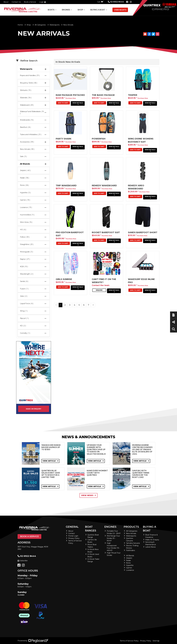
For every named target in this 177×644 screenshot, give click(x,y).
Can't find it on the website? (104, 281)
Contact (71, 533)
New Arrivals (131, 533)
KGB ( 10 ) (34, 267)
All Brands (34, 164)
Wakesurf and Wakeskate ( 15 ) (34, 112)
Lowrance (130, 570)
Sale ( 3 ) (34, 157)
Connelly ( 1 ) (34, 333)
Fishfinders (130, 550)
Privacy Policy (74, 538)
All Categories (40, 25)
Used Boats (120, 10)
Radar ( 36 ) (34, 178)
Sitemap (156, 641)
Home (20, 25)
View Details (78, 104)
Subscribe (23, 561)
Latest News (150, 547)
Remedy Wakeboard (104, 186)
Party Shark (64, 139)
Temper (133, 95)
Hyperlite (130, 565)
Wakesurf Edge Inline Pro (141, 281)
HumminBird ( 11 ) (34, 215)
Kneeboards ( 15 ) (34, 120)
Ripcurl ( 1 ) (34, 318)
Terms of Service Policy (129, 641)
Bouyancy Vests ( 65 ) (34, 83)
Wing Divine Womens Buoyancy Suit (141, 140)
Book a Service (30, 2)
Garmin (129, 568)
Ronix (128, 563)
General (72, 527)
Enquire (99, 290)
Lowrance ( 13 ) (34, 208)
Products (131, 527)
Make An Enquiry (152, 540)
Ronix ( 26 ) (34, 185)
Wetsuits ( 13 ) (34, 90)
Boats (51, 10)
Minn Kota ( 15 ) (34, 222)
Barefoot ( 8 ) (34, 127)
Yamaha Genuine (133, 543)
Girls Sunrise (64, 279)
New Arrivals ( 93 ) (34, 149)
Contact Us (16, 2)
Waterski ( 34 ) (34, 98)
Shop (80, 10)
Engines (66, 10)
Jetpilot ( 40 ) (34, 171)
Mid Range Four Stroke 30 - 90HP (113, 538)
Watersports (54, 25)
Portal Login (73, 536)
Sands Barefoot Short (143, 232)
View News (88, 495)
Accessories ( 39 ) (34, 142)
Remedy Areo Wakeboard (136, 187)
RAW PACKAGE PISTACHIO (70, 95)
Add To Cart (99, 103)
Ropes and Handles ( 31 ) (34, 76)
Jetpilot (129, 558)
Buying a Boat (98, 10)
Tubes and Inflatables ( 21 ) (34, 135)
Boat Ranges (91, 529)
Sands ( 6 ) (34, 281)
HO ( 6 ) (34, 230)
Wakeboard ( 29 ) (34, 105)
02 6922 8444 (116, 2)
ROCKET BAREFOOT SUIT (106, 232)
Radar (128, 560)
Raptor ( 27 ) (34, 259)
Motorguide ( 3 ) (34, 252)
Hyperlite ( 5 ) (34, 193)
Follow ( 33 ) (34, 237)
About (6, 2)
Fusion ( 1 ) (34, 289)
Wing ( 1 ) (34, 311)
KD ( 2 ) (34, 326)
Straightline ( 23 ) (34, 244)
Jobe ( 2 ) (34, 296)
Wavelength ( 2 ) (34, 274)
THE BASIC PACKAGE (103, 95)
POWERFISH (99, 139)
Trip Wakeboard (66, 186)
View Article (50, 461)
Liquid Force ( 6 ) (34, 304)
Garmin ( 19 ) (34, 200)
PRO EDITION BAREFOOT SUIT (70, 234)
